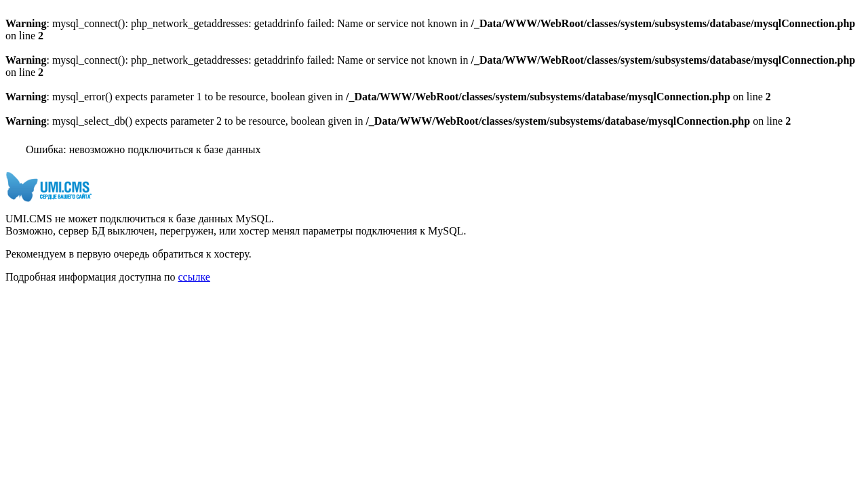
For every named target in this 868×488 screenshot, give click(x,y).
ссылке (194, 277)
